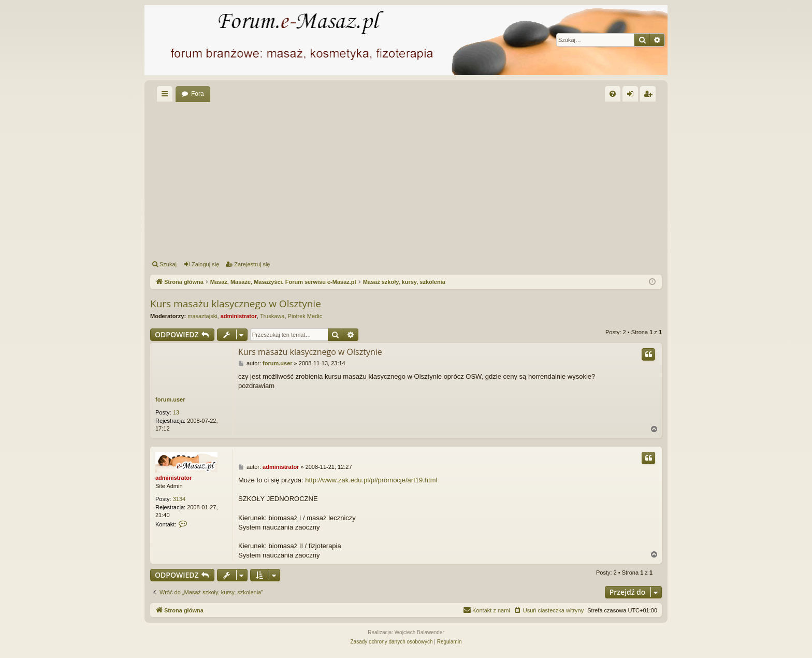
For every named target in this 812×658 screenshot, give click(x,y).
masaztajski (202, 316)
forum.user (170, 399)
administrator (239, 316)
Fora (198, 94)
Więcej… (167, 96)
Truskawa (272, 316)
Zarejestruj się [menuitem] (650, 96)
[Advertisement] (406, 179)
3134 (179, 499)
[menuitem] (613, 94)
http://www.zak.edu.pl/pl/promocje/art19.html (371, 480)
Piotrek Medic (305, 316)
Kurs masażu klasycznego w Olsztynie (236, 304)
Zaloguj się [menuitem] (633, 96)
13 (176, 412)
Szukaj (168, 264)
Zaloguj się (205, 264)
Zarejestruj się (252, 264)
